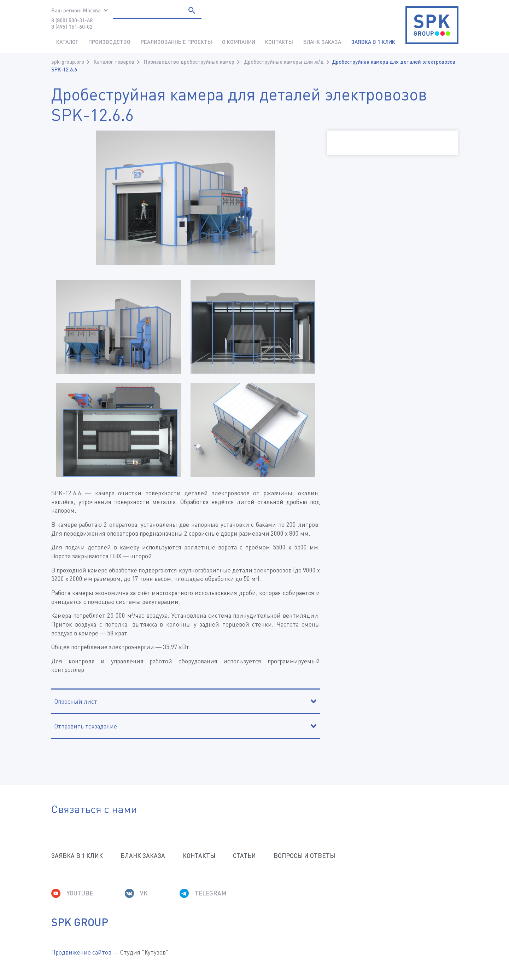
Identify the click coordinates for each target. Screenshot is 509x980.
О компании (239, 42)
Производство (109, 42)
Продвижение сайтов (81, 952)
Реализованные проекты (176, 42)
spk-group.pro (68, 62)
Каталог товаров (114, 62)
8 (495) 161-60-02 (72, 27)
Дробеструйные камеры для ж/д (284, 62)
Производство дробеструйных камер (189, 62)
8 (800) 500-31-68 (72, 20)
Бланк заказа (322, 42)
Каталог (67, 42)
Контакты (279, 42)
